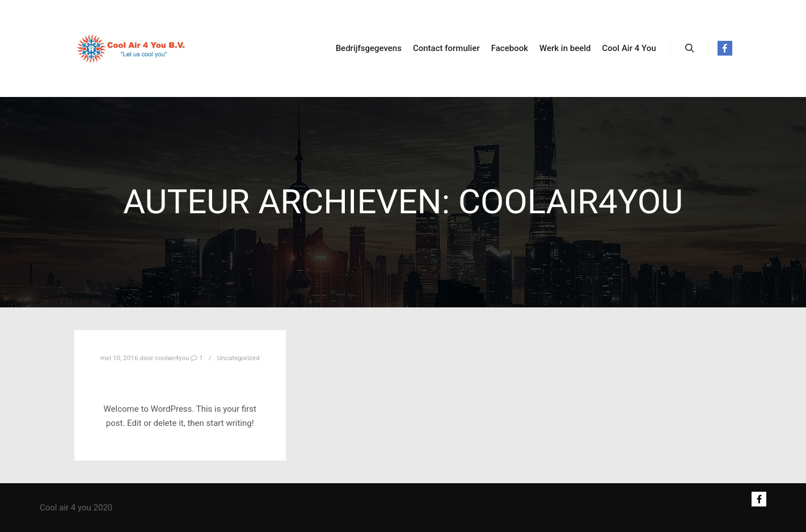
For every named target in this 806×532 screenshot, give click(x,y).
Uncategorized (239, 358)
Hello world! (180, 379)
